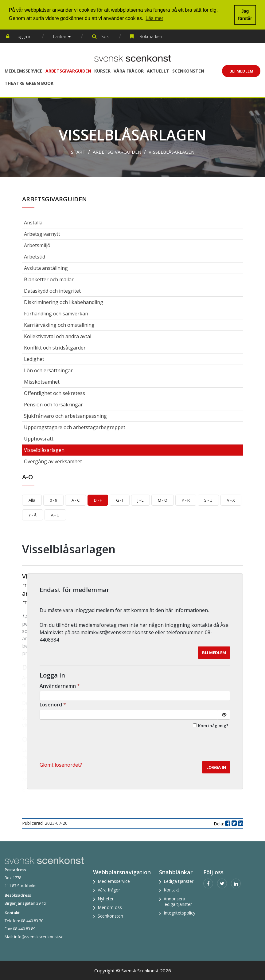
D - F (98, 500)
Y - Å (33, 515)
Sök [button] (105, 36)
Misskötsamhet (42, 382)
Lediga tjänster (179, 881)
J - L (140, 500)
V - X (231, 500)
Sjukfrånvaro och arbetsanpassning (65, 416)
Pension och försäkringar (53, 405)
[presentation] (184, 746)
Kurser (102, 71)
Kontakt (171, 890)
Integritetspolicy (179, 913)
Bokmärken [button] (151, 36)
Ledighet (34, 359)
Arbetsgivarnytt (42, 234)
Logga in (23, 36)
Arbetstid (35, 257)
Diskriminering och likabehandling (64, 302)
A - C (76, 500)
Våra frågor (129, 71)
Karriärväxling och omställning (59, 325)
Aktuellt (158, 71)
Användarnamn (60, 686)
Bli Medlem (241, 71)
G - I (120, 500)
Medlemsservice (23, 71)
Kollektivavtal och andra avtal (58, 336)
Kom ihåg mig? (213, 726)
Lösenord (53, 705)
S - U (208, 500)
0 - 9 (53, 500)
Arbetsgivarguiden (68, 71)
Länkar (62, 36)
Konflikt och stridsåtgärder (55, 348)
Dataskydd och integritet (52, 291)
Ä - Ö (55, 515)
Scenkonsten (188, 71)
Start (78, 152)
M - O (163, 500)
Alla (32, 500)
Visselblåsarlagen (171, 152)
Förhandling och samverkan (56, 314)
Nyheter (106, 899)
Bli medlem (214, 653)
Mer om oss (110, 907)
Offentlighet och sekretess (55, 393)
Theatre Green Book (29, 83)
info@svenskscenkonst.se (39, 937)
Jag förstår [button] (245, 15)
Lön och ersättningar (48, 370)
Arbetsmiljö (37, 245)
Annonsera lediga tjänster (178, 901)
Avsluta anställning (46, 268)
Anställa (33, 223)
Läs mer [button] (154, 18)
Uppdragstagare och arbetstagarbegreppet (75, 427)
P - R (186, 500)
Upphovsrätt (39, 439)
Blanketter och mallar (49, 279)
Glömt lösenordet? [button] (61, 765)
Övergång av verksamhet (53, 461)
